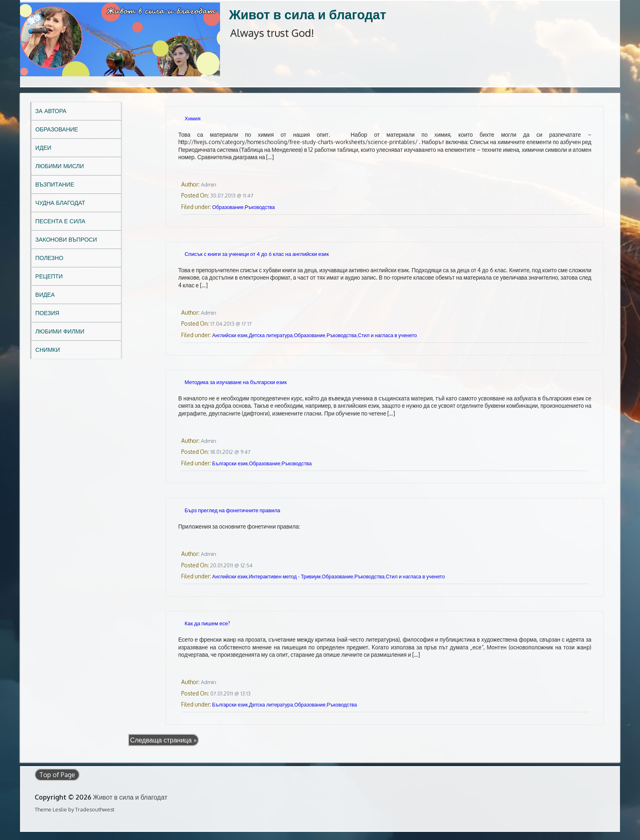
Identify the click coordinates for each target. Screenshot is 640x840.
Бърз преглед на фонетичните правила (232, 510)
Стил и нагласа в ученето (388, 335)
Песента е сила (60, 221)
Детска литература (271, 335)
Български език (230, 463)
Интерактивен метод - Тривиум (284, 576)
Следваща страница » (163, 740)
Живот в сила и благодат (308, 14)
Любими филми (60, 331)
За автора (51, 111)
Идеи (43, 148)
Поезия (48, 313)
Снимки (48, 350)
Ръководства (260, 207)
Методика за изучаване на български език (236, 382)
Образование (57, 129)
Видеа (45, 294)
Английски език (230, 335)
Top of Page (57, 775)
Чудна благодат (60, 203)
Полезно (49, 258)
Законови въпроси (66, 239)
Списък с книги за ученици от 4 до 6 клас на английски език (257, 254)
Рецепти (49, 276)
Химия (192, 118)
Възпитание (55, 184)
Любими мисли (60, 166)
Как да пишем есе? (207, 623)
